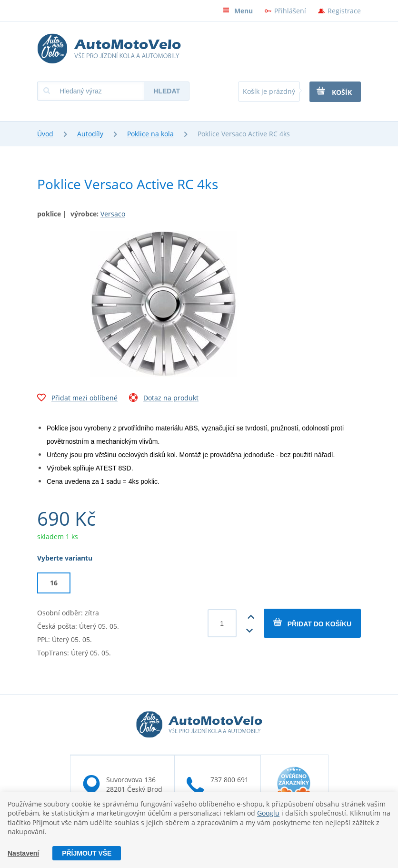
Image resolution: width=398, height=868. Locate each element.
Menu (238, 11)
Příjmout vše (87, 853)
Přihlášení (290, 11)
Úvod (45, 134)
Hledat (167, 91)
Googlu (268, 813)
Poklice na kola (150, 134)
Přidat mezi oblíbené (77, 399)
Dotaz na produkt (164, 399)
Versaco (113, 214)
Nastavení (23, 853)
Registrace (344, 11)
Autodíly (90, 134)
